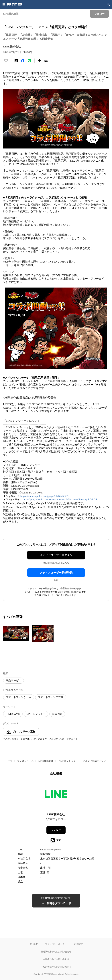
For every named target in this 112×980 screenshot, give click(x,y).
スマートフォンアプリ (51, 697)
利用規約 (79, 944)
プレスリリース (25, 761)
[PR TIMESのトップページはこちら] (15, 4)
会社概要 (34, 944)
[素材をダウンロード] (40, 61)
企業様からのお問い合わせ (56, 959)
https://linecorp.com (50, 850)
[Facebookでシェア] (23, 61)
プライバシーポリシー (56, 944)
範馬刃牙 (57, 714)
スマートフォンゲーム (19, 697)
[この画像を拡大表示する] (16, 633)
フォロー (56, 830)
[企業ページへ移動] (56, 795)
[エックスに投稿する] (16, 61)
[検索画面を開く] (108, 4)
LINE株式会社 (46, 761)
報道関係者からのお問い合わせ (56, 952)
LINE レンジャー (36, 714)
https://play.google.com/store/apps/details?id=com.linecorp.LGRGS (60, 499)
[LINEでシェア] (29, 61)
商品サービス (13, 681)
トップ (9, 761)
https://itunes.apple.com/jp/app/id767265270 (45, 496)
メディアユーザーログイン (56, 555)
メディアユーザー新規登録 (56, 573)
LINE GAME (13, 714)
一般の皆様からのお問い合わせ (56, 967)
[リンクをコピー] (46, 61)
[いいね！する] (6, 61)
